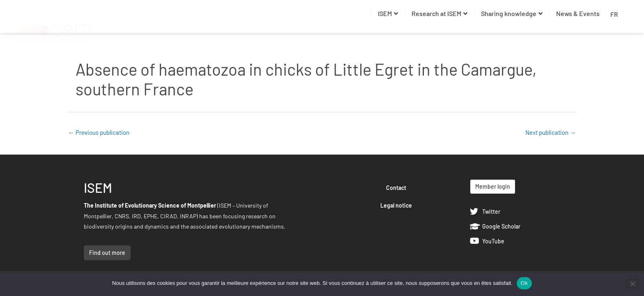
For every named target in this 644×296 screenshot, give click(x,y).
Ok (524, 283)
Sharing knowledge (512, 13)
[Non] (632, 284)
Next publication (551, 132)
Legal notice (396, 205)
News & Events (578, 13)
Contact (396, 188)
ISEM (388, 13)
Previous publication (99, 132)
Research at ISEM (439, 13)
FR (614, 14)
